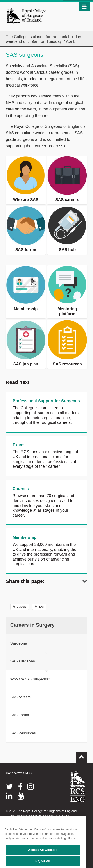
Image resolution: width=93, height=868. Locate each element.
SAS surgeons (23, 661)
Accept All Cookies (43, 863)
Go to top (82, 755)
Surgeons (19, 643)
